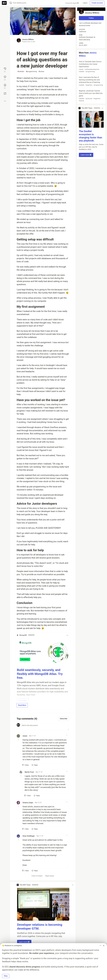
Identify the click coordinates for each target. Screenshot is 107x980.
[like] (25, 765)
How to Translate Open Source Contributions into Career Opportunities (91, 67)
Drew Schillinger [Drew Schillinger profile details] (29, 836)
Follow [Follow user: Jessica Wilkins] (91, 18)
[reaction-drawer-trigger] (5, 70)
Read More (22, 705)
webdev (21, 72)
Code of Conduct (37, 876)
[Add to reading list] (5, 86)
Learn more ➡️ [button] (24, 942)
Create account (97, 3)
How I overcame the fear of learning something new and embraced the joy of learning (91, 81)
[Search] (11, 3)
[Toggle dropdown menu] (67, 635)
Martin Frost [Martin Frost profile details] (29, 772)
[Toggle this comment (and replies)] (18, 740)
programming (31, 72)
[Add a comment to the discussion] (45, 727)
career (41, 72)
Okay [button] (6, 976)
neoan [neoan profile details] (25, 736)
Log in (85, 3)
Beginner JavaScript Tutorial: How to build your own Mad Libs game (91, 96)
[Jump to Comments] (5, 78)
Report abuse (50, 876)
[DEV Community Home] (4, 3)
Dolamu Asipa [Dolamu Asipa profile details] (28, 803)
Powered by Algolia (72, 3)
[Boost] (5, 93)
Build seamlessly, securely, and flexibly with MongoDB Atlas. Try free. (40, 674)
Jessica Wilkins (28, 39)
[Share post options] (5, 101)
